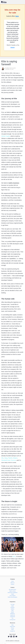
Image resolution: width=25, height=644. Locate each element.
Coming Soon (12, 620)
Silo (2, 458)
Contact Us (12, 631)
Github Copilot (6, 136)
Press (13, 630)
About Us (13, 583)
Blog (12, 625)
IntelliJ (13, 606)
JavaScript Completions (12, 593)
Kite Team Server (12, 590)
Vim (13, 618)
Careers (13, 584)
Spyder (12, 612)
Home (12, 581)
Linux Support (12, 596)
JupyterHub (13, 617)
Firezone (13, 460)
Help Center (12, 626)
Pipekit (10, 458)
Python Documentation (13, 597)
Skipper (15, 458)
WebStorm (13, 614)
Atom (12, 611)
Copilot (13, 594)
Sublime (12, 609)
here (17, 16)
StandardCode (6, 460)
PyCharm (12, 607)
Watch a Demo (12, 591)
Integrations (13, 602)
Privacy (13, 628)
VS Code (12, 604)
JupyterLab (12, 615)
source (12, 47)
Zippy (6, 458)
